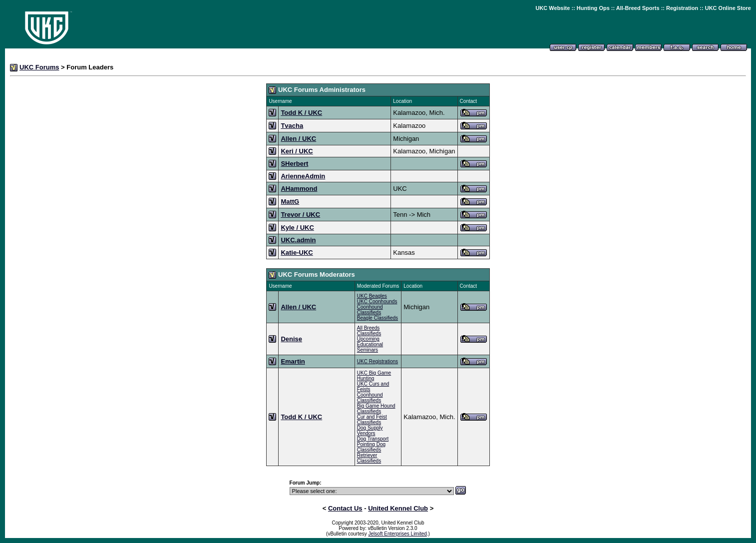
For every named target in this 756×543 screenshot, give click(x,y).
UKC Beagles (372, 296)
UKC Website (553, 8)
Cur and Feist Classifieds (372, 420)
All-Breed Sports (638, 8)
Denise (291, 339)
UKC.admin (298, 240)
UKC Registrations (378, 361)
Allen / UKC (298, 139)
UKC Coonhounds (377, 301)
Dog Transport (373, 439)
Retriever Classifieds (369, 458)
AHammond (299, 189)
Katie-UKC (297, 253)
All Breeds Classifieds (369, 331)
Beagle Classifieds (378, 318)
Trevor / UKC (300, 215)
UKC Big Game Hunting (374, 376)
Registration (682, 8)
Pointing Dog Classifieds (371, 447)
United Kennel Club (398, 508)
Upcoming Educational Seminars (370, 344)
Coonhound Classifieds (370, 310)
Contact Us (345, 508)
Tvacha (292, 126)
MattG (290, 202)
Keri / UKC (297, 151)
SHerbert (294, 164)
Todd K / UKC (301, 113)
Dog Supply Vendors (370, 431)
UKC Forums (39, 67)
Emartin (293, 361)
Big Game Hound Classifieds (376, 409)
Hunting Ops (593, 8)
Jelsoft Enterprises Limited (398, 534)
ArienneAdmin (303, 176)
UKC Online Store (728, 8)
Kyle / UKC (297, 228)
